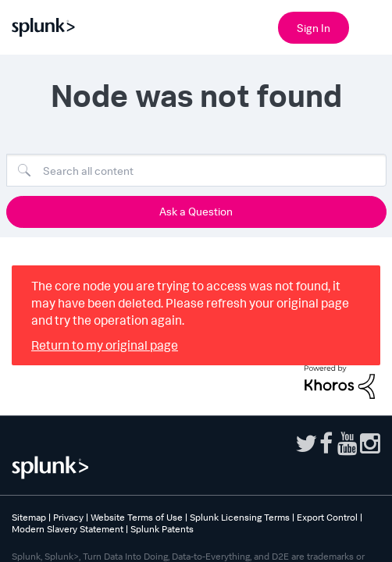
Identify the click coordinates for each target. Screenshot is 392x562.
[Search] (196, 170)
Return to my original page (105, 345)
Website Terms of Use (137, 517)
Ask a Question (196, 211)
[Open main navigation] (371, 26)
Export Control (327, 517)
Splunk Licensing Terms (240, 517)
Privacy (68, 517)
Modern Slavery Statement (68, 529)
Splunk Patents (162, 529)
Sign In (314, 28)
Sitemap (29, 517)
